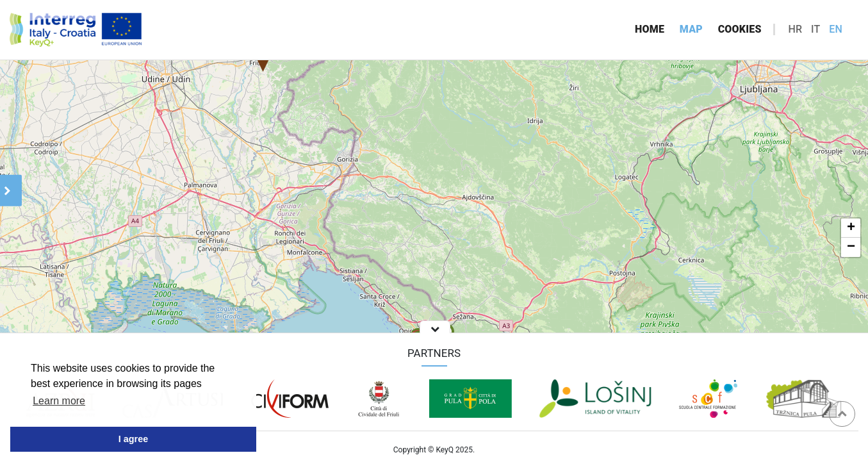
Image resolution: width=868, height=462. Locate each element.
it (815, 29)
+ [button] (851, 228)
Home (650, 29)
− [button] (851, 247)
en (836, 29)
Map (691, 29)
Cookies (740, 29)
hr (795, 29)
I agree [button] (133, 439)
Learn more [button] (59, 401)
